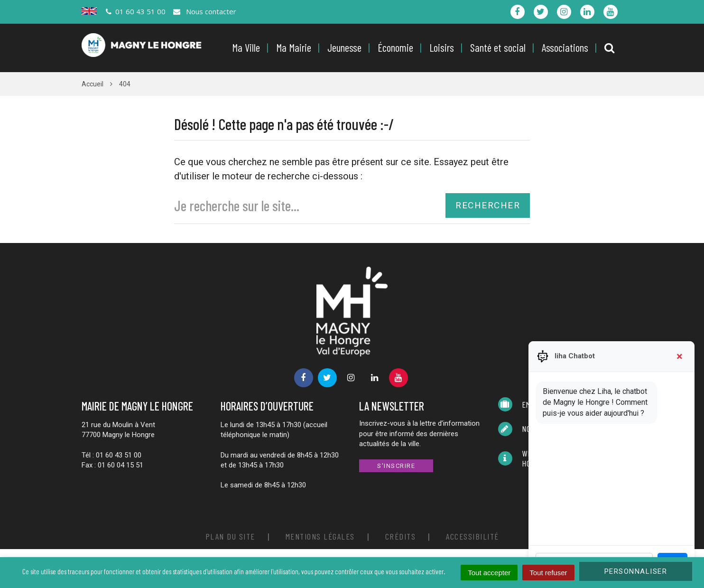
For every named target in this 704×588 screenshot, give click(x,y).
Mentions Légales (320, 536)
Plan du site (230, 536)
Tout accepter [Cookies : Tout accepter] (489, 573)
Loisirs (442, 47)
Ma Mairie (294, 47)
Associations (565, 47)
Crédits (401, 536)
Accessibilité (472, 536)
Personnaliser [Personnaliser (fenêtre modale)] (636, 571)
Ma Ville (246, 47)
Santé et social (498, 47)
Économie (395, 47)
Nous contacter (204, 11)
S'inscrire (396, 466)
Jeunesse (344, 47)
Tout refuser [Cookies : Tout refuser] (548, 573)
